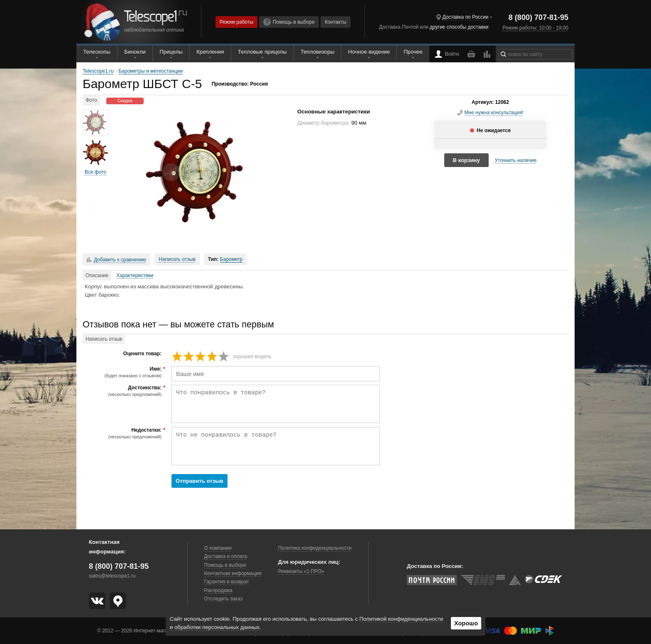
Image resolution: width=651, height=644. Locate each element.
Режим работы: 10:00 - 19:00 (535, 28)
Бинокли (135, 52)
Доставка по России (466, 17)
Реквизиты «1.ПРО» (301, 571)
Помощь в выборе (289, 22)
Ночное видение (369, 52)
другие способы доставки (459, 27)
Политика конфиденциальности (314, 548)
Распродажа (218, 590)
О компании (218, 548)
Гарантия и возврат (227, 582)
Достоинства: (123, 391)
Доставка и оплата (226, 556)
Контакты (335, 22)
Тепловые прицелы (262, 52)
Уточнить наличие (516, 160)
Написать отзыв (177, 259)
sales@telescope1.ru (112, 576)
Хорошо (466, 623)
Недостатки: (123, 433)
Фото (91, 100)
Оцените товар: (142, 354)
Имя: (123, 372)
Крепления (210, 52)
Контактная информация (233, 573)
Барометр (231, 259)
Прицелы (171, 52)
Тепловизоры (317, 52)
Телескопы (97, 52)
